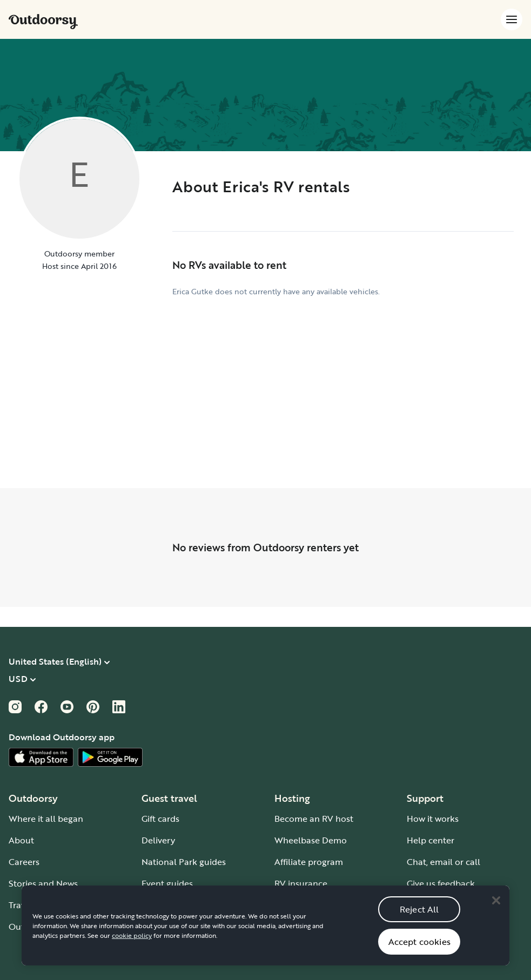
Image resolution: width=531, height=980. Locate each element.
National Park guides (184, 862)
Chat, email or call (443, 862)
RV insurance (301, 883)
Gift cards (160, 819)
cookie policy (132, 944)
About (21, 840)
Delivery (158, 840)
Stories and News (43, 883)
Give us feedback (441, 883)
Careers (24, 862)
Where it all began (46, 819)
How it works (433, 819)
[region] (265, 935)
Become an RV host (314, 819)
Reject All (419, 918)
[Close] (496, 909)
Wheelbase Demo (311, 840)
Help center (431, 840)
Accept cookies (419, 951)
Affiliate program (309, 862)
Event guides (167, 883)
